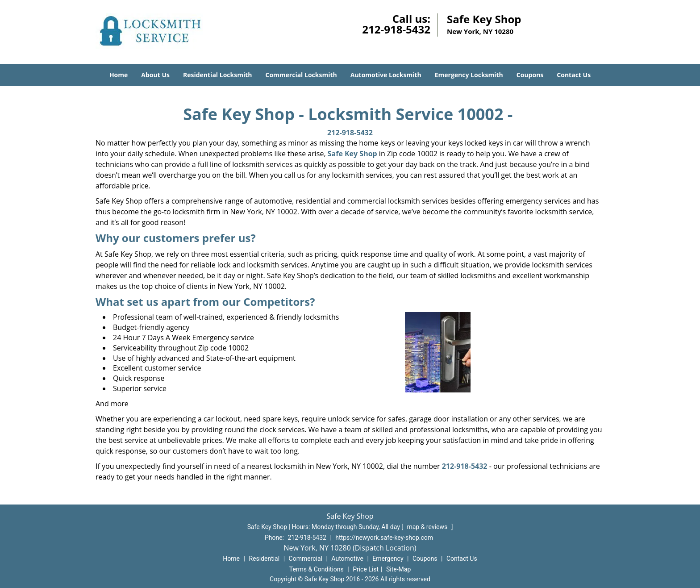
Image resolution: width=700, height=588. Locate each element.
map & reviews (428, 527)
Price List (366, 569)
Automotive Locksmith (386, 75)
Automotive (347, 559)
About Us (155, 75)
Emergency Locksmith (469, 75)
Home (119, 75)
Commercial (306, 559)
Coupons (530, 75)
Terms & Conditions (317, 569)
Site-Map (398, 569)
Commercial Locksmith (301, 75)
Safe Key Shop (352, 154)
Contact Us (574, 75)
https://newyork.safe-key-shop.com (384, 538)
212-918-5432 (396, 29)
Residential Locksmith (218, 75)
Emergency (388, 559)
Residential (264, 559)
